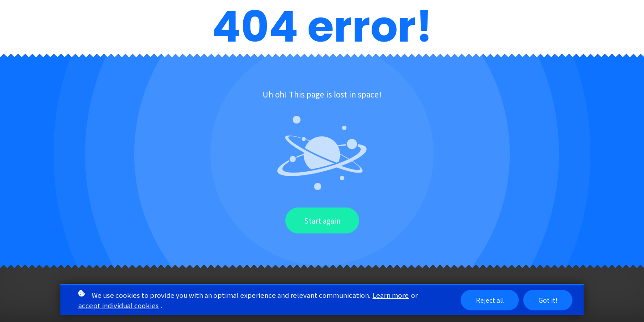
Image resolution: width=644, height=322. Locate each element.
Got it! (548, 300)
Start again (322, 220)
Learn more (391, 295)
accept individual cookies (119, 305)
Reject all (490, 300)
